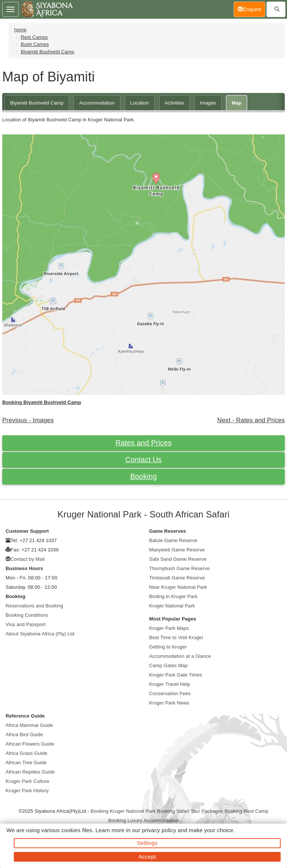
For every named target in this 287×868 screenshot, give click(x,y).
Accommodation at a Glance (180, 656)
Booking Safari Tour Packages (190, 811)
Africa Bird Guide (24, 735)
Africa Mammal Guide (29, 725)
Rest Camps (34, 37)
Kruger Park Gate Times (176, 675)
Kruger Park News (169, 703)
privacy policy (159, 830)
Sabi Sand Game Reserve (178, 559)
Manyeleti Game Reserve (177, 550)
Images (208, 103)
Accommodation (97, 103)
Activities (175, 103)
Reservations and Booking (34, 606)
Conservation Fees (170, 693)
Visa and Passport (26, 624)
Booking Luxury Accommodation (144, 820)
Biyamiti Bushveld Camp (47, 52)
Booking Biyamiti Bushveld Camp (42, 402)
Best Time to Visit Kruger (176, 637)
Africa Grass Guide (27, 753)
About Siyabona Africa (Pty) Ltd (40, 634)
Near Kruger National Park (178, 587)
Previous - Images (28, 420)
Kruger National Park (172, 606)
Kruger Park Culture (27, 781)
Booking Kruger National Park (123, 811)
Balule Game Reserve (173, 540)
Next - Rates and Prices (251, 420)
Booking (143, 476)
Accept (147, 857)
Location (140, 103)
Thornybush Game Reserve (179, 568)
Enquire (251, 9)
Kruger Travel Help (170, 684)
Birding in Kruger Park (173, 596)
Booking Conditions (27, 615)
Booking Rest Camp (246, 811)
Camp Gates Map (168, 665)
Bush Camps (35, 44)
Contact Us (143, 460)
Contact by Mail (27, 559)
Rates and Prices (143, 443)
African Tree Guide (26, 763)
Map (237, 103)
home (20, 30)
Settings (147, 843)
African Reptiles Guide (30, 772)
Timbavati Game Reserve (177, 578)
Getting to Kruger (168, 647)
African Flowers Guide (30, 744)
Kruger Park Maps (169, 628)
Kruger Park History (27, 791)
